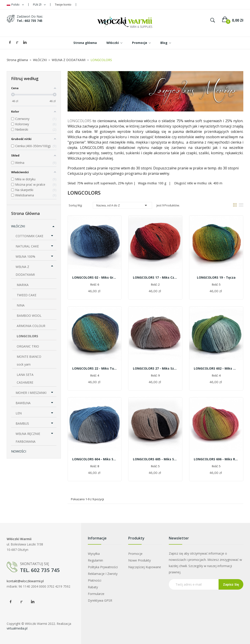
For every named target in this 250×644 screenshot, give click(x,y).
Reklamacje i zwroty (103, 574)
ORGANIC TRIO (28, 346)
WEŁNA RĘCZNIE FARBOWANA (28, 438)
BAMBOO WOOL (29, 316)
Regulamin (95, 560)
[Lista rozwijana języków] (15, 5)
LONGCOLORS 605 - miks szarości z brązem (155, 459)
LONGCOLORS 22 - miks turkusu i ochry (95, 368)
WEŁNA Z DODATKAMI (25, 271)
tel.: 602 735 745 (30, 21)
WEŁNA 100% (25, 256)
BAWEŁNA (23, 403)
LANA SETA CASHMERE (25, 379)
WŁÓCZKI (18, 226)
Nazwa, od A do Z (122, 205)
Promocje (135, 554)
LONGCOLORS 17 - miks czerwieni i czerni (155, 277)
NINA (21, 305)
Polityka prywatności (103, 567)
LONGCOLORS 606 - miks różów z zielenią (216, 459)
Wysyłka (94, 554)
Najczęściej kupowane (145, 567)
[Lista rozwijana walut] (39, 5)
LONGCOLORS (27, 336)
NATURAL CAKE (27, 246)
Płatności (95, 580)
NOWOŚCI (19, 451)
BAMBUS (22, 423)
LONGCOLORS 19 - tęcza (216, 277)
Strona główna (26, 213)
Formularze (96, 594)
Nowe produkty (139, 560)
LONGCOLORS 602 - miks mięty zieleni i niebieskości (216, 368)
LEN (19, 413)
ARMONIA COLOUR (31, 326)
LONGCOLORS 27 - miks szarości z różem (155, 368)
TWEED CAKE (27, 295)
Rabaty (93, 587)
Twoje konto (63, 4)
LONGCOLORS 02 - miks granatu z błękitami (95, 277)
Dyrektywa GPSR (100, 600)
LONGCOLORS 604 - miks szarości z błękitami (95, 459)
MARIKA (23, 285)
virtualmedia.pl (17, 628)
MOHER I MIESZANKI (31, 393)
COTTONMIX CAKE (29, 236)
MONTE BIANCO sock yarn (29, 360)
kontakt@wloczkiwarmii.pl (25, 581)
